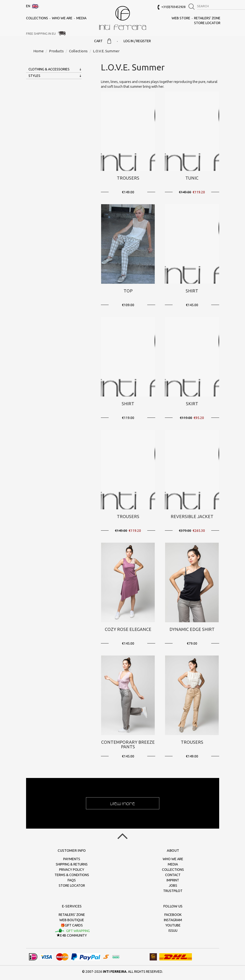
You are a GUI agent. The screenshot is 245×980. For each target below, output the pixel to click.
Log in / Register (137, 41)
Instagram (173, 920)
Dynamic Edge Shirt (192, 629)
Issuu (173, 931)
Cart (103, 41)
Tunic (192, 178)
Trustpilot (173, 891)
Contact (173, 875)
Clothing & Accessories (49, 69)
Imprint (173, 880)
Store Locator (207, 23)
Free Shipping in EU (41, 34)
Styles (34, 76)
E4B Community (72, 935)
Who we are (62, 18)
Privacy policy (72, 870)
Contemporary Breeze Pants (128, 744)
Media (81, 18)
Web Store (181, 18)
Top (128, 291)
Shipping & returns (72, 864)
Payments (72, 859)
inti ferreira (123, 18)
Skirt (192, 404)
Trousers (128, 178)
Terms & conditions (72, 875)
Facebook (173, 915)
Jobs (173, 885)
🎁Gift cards (72, 925)
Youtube (173, 925)
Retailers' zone (207, 18)
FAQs (72, 880)
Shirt (192, 291)
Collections (37, 18)
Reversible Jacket (192, 516)
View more (123, 803)
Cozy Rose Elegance (128, 629)
